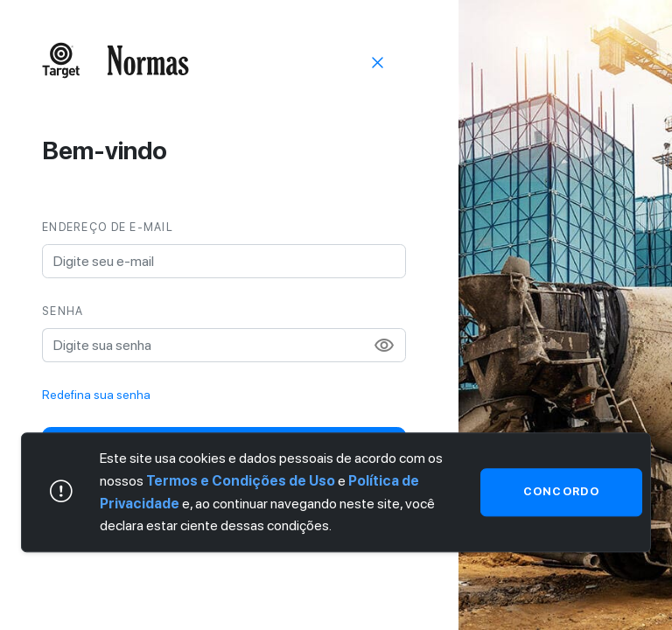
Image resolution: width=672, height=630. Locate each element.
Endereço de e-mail (108, 227)
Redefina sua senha (96, 395)
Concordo (561, 492)
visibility (384, 346)
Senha (63, 311)
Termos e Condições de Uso (241, 481)
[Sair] (378, 61)
